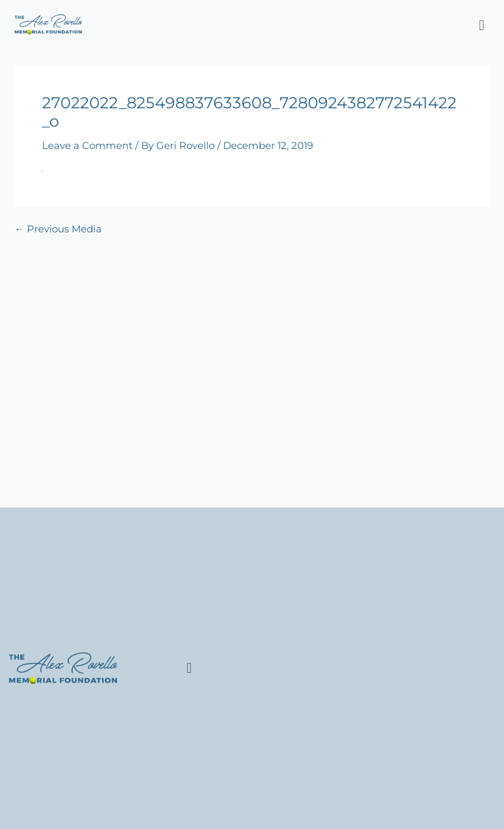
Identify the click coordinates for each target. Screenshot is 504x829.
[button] (481, 25)
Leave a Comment (87, 146)
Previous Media (58, 229)
